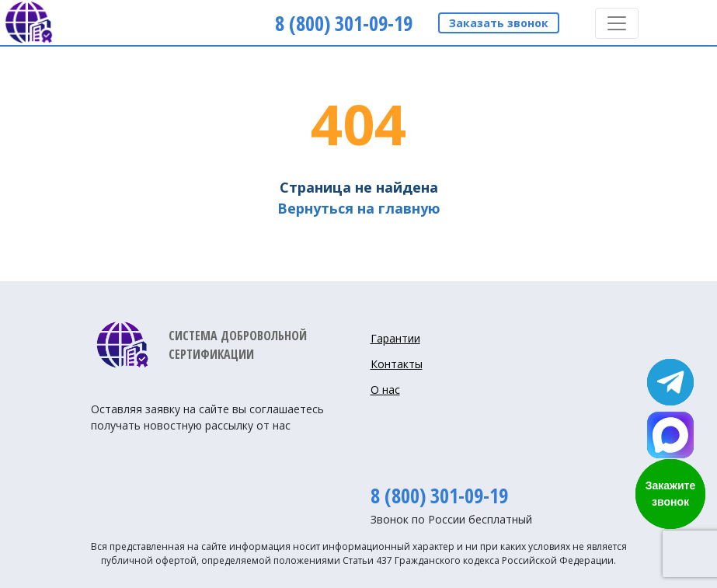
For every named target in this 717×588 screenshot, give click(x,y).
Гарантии (395, 338)
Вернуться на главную (359, 208)
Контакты (397, 364)
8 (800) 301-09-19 (439, 496)
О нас (385, 390)
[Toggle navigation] (617, 23)
